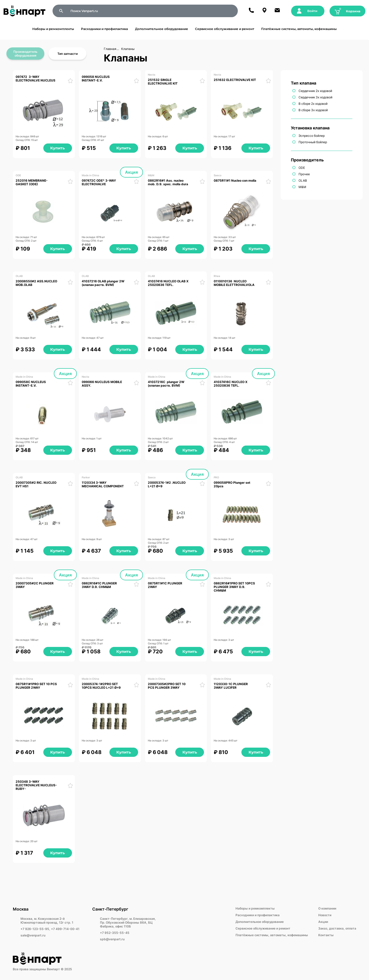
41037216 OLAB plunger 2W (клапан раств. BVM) (103, 283)
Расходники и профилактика (104, 29)
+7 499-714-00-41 (65, 929)
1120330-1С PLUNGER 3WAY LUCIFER (231, 686)
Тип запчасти (68, 54)
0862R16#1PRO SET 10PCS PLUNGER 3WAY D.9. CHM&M (235, 587)
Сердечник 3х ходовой (315, 97)
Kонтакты (326, 935)
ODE (302, 168)
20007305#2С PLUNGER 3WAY (35, 585)
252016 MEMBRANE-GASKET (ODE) (32, 182)
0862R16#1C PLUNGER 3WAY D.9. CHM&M (100, 585)
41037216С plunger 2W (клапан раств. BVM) (166, 384)
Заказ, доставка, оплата (337, 928)
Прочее (304, 174)
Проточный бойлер (313, 142)
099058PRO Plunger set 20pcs (232, 484)
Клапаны (128, 49)
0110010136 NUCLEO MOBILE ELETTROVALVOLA (234, 283)
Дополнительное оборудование (162, 29)
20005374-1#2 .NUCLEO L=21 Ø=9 (167, 484)
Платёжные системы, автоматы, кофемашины (299, 29)
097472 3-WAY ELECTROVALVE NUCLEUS (36, 79)
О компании (327, 908)
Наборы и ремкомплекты (53, 29)
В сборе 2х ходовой (313, 104)
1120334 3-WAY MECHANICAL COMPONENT (103, 484)
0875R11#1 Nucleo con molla (235, 181)
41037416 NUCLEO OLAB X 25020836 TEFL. (169, 283)
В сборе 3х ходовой (313, 110)
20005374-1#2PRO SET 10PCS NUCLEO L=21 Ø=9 (101, 686)
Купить (58, 148)
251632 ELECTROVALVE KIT (235, 80)
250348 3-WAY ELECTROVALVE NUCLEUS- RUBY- (37, 785)
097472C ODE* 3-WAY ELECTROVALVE (99, 182)
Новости (325, 915)
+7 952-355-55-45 (115, 933)
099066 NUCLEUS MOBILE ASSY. (102, 384)
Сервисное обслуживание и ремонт (225, 29)
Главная (110, 49)
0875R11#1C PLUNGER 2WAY (165, 585)
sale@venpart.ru (33, 935)
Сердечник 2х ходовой (315, 91)
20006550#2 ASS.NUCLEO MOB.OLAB (37, 283)
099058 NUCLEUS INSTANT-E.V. (96, 79)
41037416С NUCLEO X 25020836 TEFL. (231, 384)
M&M (302, 187)
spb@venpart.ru (112, 939)
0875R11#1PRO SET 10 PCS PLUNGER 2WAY (37, 686)
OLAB (303, 180)
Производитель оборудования (25, 54)
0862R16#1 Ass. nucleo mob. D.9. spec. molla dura (168, 182)
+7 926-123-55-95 (35, 929)
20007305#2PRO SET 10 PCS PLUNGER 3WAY (167, 686)
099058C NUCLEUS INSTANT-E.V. (31, 384)
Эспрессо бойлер (312, 136)
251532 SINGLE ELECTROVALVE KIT (163, 82)
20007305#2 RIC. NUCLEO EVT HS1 (36, 484)
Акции (323, 922)
